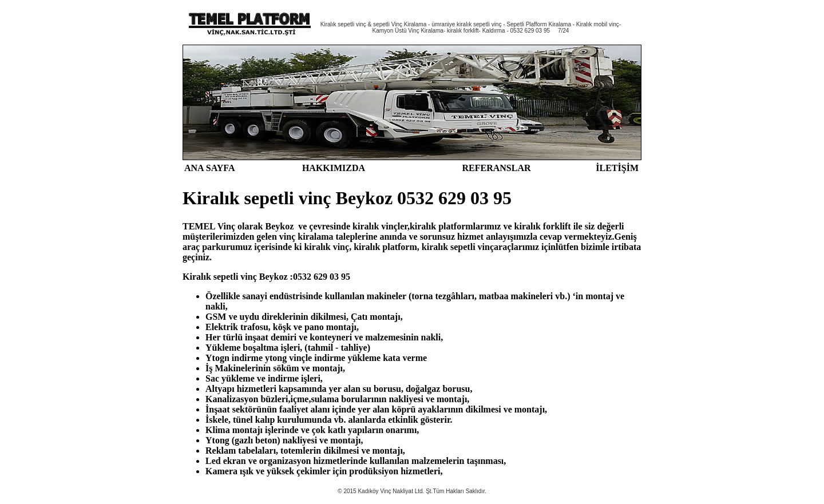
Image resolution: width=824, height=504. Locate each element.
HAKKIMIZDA (334, 168)
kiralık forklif (541, 226)
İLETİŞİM (617, 168)
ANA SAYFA (209, 168)
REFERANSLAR (496, 168)
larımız (487, 226)
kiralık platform (441, 226)
